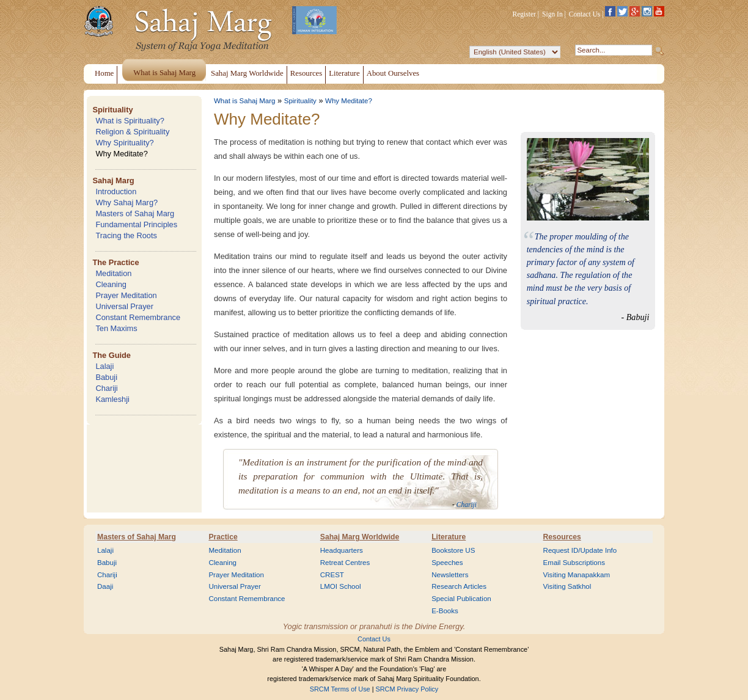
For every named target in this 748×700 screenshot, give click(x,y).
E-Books (445, 611)
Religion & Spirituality (132, 132)
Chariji (106, 388)
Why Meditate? (121, 154)
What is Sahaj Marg (244, 101)
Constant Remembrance (138, 317)
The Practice (116, 262)
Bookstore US (453, 550)
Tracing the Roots (126, 235)
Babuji (106, 377)
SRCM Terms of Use (340, 689)
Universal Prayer (124, 306)
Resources (562, 537)
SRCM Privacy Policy (407, 689)
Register (524, 14)
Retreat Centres (345, 563)
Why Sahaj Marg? (127, 202)
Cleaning (111, 284)
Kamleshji (112, 399)
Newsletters (450, 575)
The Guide (112, 355)
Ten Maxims (116, 328)
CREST (332, 575)
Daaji (105, 586)
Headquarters (342, 550)
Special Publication (461, 599)
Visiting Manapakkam (577, 575)
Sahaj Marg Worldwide (360, 537)
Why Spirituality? (124, 143)
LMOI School (341, 586)
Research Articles (459, 586)
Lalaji (105, 366)
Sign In (552, 14)
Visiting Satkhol (567, 586)
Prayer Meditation (126, 295)
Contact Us (585, 14)
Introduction (116, 191)
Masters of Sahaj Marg (135, 213)
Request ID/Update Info (580, 550)
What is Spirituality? (130, 121)
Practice (223, 537)
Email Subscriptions (574, 563)
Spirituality (112, 110)
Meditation (113, 273)
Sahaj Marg (113, 180)
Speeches (447, 563)
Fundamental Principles (136, 224)
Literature (449, 537)
